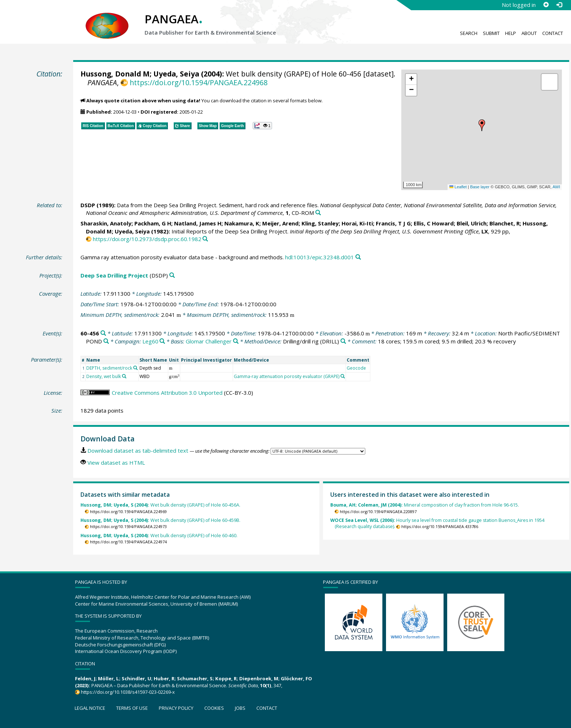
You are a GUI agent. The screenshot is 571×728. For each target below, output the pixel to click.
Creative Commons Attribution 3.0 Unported (167, 393)
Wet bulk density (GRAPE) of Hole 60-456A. (160, 505)
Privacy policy (176, 708)
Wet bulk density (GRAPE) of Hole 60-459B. (160, 520)
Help (511, 33)
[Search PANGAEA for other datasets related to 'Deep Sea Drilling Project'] (172, 276)
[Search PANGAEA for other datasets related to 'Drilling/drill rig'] (343, 341)
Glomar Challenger (209, 341)
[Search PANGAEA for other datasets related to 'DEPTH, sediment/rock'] (135, 368)
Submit (491, 33)
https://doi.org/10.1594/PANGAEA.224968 (199, 82)
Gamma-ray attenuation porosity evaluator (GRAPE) (287, 376)
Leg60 (150, 341)
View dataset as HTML (116, 463)
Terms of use (132, 708)
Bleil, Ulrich (472, 223)
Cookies (214, 708)
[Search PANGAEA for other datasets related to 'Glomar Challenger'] (236, 341)
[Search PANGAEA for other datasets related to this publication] (318, 213)
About (529, 33)
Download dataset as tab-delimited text (138, 450)
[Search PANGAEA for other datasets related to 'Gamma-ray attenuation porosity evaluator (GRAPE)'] (343, 376)
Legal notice (90, 708)
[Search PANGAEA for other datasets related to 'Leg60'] (162, 341)
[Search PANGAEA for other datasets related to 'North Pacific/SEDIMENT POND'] (106, 341)
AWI (556, 187)
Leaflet (458, 187)
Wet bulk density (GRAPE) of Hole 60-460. (159, 536)
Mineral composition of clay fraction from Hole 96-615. (425, 505)
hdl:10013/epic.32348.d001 (320, 257)
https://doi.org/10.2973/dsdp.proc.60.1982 (147, 239)
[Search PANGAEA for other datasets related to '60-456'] (103, 333)
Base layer (480, 187)
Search (469, 33)
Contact (553, 33)
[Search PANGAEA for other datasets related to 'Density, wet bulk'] (124, 376)
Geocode (356, 368)
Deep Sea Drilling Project (114, 275)
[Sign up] (546, 5)
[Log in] (559, 5)
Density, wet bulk (104, 376)
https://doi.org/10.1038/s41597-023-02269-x (128, 692)
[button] (482, 125)
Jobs (240, 708)
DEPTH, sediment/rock (109, 368)
